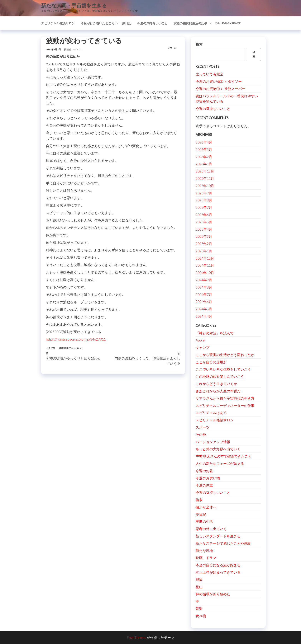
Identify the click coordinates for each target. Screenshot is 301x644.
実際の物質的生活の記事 (190, 23)
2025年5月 (204, 222)
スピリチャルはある (211, 413)
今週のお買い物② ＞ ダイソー (219, 81)
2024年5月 (204, 309)
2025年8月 (204, 200)
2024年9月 (204, 280)
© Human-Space (228, 23)
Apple (200, 340)
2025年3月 (204, 236)
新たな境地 (204, 551)
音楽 (199, 609)
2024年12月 (205, 258)
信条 (199, 500)
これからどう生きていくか (216, 384)
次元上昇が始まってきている (218, 572)
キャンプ (203, 347)
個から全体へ (206, 507)
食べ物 (201, 616)
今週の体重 (204, 485)
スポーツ (203, 427)
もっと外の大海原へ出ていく (218, 449)
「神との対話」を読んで (215, 333)
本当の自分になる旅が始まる (218, 565)
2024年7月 (204, 294)
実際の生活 (204, 521)
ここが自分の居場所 (211, 362)
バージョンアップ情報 (213, 442)
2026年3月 (204, 149)
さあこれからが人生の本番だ (218, 391)
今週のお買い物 (208, 478)
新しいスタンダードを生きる (218, 536)
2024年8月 (204, 287)
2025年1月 (204, 251)
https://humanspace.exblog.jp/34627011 (76, 339)
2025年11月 (205, 178)
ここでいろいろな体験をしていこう (223, 369)
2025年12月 (205, 171)
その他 (201, 435)
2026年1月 (204, 164)
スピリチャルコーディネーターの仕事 (225, 406)
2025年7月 (204, 207)
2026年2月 (204, 157)
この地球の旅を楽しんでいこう (220, 376)
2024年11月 (205, 265)
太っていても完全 (209, 74)
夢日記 (127, 23)
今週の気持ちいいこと (152, 23)
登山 (199, 587)
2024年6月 (204, 302)
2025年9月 (204, 193)
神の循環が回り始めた (71, 348)
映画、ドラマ (206, 558)
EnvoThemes (136, 637)
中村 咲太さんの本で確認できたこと (224, 456)
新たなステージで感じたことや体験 (223, 543)
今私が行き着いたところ (98, 23)
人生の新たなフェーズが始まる (220, 463)
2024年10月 (205, 273)
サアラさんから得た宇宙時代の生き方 (225, 398)
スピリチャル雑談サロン (58, 23)
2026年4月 (204, 142)
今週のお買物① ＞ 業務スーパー (220, 89)
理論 (199, 580)
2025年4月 (204, 229)
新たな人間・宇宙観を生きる (74, 5)
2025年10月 (205, 186)
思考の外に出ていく (211, 529)
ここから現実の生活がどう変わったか (225, 355)
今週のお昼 (204, 471)
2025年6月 (204, 215)
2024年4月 (204, 316)
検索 (199, 44)
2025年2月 (204, 244)
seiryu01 (77, 49)
